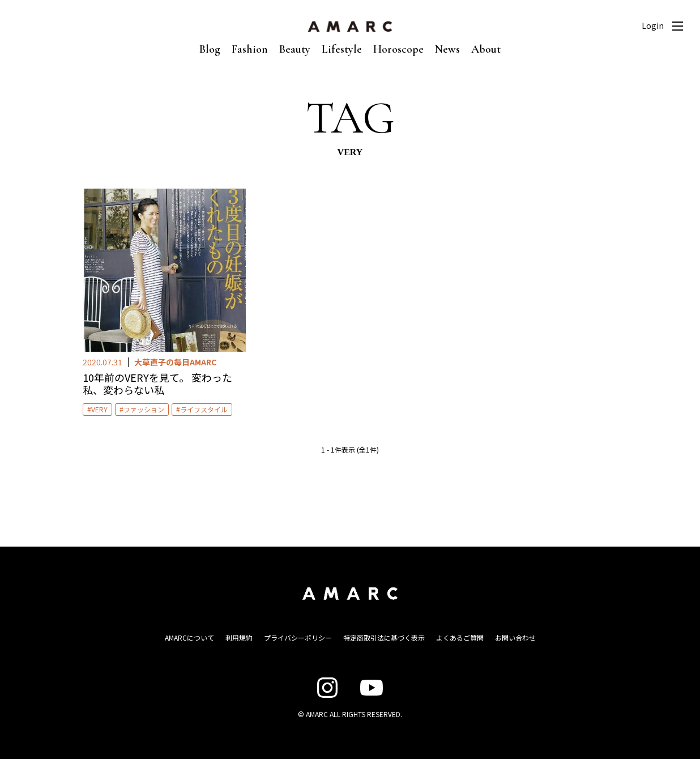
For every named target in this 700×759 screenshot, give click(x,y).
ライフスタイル (204, 409)
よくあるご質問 (460, 638)
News (447, 49)
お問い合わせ (515, 638)
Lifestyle (342, 49)
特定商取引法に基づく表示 (384, 638)
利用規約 (239, 638)
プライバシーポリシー (298, 638)
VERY (99, 409)
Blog (210, 49)
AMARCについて (189, 638)
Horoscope (398, 49)
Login (653, 25)
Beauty (295, 49)
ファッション (144, 409)
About (486, 49)
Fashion (250, 49)
